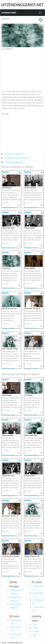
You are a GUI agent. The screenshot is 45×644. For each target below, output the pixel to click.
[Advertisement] (22, 68)
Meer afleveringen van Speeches (14, 154)
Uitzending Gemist (9, 13)
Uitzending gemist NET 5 (16, 622)
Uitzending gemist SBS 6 (16, 629)
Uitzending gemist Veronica (16, 636)
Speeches (6, 18)
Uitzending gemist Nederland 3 (16, 606)
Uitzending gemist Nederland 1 (16, 592)
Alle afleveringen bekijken (8, 207)
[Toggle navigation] (40, 13)
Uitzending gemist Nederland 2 (14, 162)
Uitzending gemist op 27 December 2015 (17, 158)
